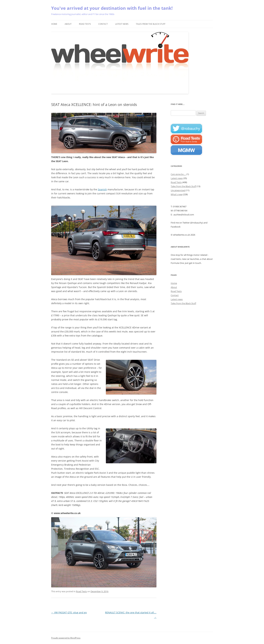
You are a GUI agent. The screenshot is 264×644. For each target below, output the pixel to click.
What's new (177, 194)
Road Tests (85, 24)
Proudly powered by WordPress (66, 638)
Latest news (122, 24)
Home (54, 24)
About (68, 24)
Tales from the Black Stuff (151, 24)
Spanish (102, 189)
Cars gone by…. (178, 174)
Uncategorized (178, 190)
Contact (103, 24)
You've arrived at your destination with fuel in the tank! (112, 8)
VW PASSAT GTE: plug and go (69, 612)
